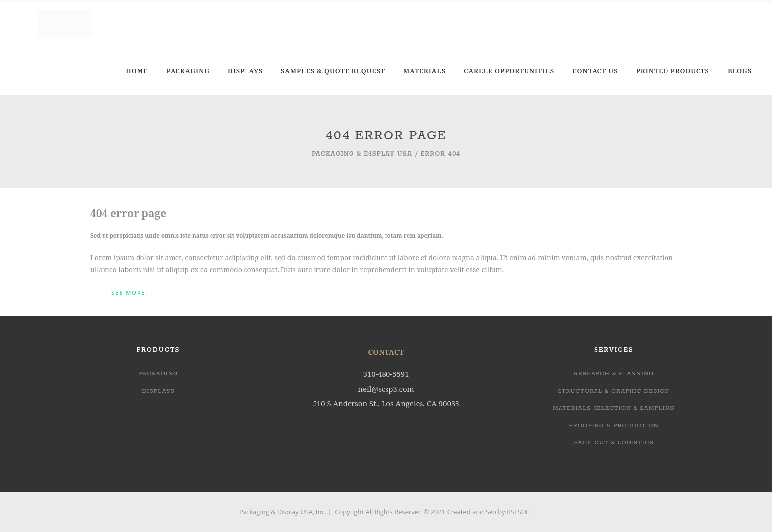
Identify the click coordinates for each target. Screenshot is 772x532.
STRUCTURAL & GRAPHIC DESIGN (614, 391)
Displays (158, 391)
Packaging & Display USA (362, 154)
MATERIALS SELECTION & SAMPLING (614, 408)
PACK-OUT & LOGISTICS (614, 443)
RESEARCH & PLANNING (614, 374)
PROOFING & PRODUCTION (614, 425)
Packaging (158, 374)
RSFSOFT (520, 512)
